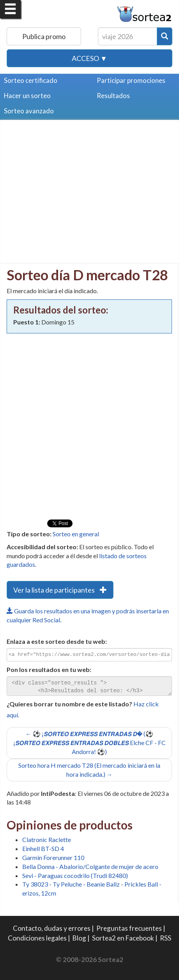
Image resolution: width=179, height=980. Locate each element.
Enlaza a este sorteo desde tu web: (57, 641)
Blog (79, 938)
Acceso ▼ (89, 58)
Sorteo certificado (31, 80)
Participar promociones (131, 80)
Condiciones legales (37, 938)
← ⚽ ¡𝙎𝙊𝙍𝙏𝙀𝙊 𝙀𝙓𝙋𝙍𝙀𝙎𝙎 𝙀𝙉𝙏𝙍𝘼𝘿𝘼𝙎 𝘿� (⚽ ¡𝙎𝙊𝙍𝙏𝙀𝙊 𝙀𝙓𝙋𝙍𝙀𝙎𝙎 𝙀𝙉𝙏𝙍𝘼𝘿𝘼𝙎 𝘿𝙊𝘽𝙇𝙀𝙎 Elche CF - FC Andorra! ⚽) (89, 743)
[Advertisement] (72, 181)
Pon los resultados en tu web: (49, 669)
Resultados (113, 96)
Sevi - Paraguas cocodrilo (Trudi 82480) (75, 875)
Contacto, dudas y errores (52, 928)
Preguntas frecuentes (129, 928)
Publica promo (44, 36)
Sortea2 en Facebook (123, 938)
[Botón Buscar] (165, 36)
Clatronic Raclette (47, 839)
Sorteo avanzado (29, 111)
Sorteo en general (76, 534)
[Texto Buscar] (128, 36)
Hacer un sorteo (27, 96)
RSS (166, 938)
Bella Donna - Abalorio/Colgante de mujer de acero (90, 866)
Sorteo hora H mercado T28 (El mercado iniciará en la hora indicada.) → (89, 770)
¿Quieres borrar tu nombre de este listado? (69, 704)
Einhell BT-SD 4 (43, 848)
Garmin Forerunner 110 (53, 857)
